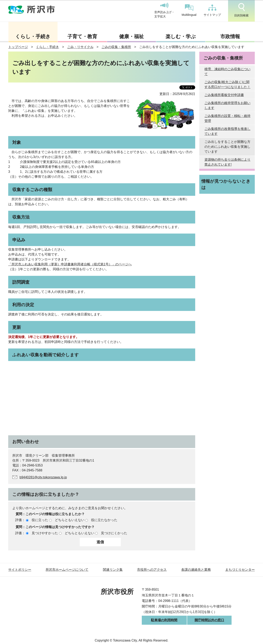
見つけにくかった (114, 533)
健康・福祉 (131, 36)
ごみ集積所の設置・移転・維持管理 (227, 118)
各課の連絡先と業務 (196, 570)
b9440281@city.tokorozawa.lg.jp (43, 477)
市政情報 (230, 36)
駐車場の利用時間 (164, 620)
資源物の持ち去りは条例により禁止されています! (227, 162)
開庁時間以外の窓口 (209, 620)
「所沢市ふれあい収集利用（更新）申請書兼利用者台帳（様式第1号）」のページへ (70, 264)
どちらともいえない (70, 520)
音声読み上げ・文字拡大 (164, 10)
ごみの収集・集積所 (116, 47)
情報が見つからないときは (226, 184)
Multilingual (189, 10)
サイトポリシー (20, 570)
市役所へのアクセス (152, 570)
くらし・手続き (33, 36)
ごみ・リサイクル (80, 47)
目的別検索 (241, 10)
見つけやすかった (45, 533)
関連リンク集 (113, 570)
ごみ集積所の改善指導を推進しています (227, 131)
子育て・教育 (82, 36)
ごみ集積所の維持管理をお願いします (227, 105)
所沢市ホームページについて (67, 570)
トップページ (18, 47)
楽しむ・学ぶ (181, 36)
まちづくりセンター (240, 570)
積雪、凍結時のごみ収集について (227, 72)
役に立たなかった (104, 520)
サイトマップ (212, 10)
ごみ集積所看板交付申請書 (224, 95)
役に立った (40, 520)
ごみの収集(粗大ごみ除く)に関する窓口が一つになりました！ (227, 84)
